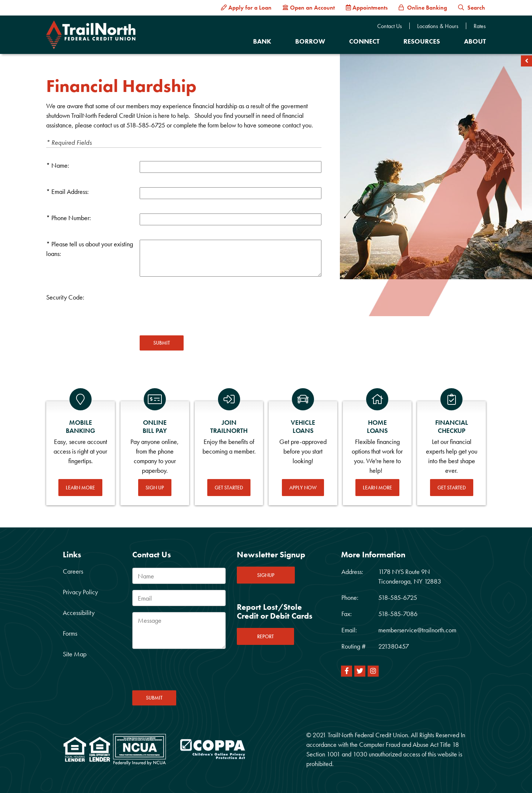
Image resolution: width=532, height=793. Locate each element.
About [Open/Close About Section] (475, 41)
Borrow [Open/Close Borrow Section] (310, 41)
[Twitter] (360, 671)
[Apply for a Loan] (246, 8)
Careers (73, 571)
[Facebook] (347, 671)
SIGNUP (266, 575)
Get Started (229, 488)
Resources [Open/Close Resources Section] (422, 41)
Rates (480, 26)
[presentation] (196, 307)
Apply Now (303, 488)
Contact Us (390, 26)
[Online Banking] (423, 8)
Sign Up (155, 488)
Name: (60, 165)
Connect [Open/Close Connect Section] (364, 41)
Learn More (80, 488)
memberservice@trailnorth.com (417, 630)
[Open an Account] (309, 8)
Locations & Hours (438, 26)
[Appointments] (367, 8)
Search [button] (472, 8)
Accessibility (79, 613)
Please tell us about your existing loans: (90, 249)
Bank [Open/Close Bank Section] (262, 41)
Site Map (75, 654)
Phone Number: (71, 218)
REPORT (265, 636)
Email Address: (70, 192)
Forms (70, 633)
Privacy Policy (80, 592)
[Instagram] (373, 671)
